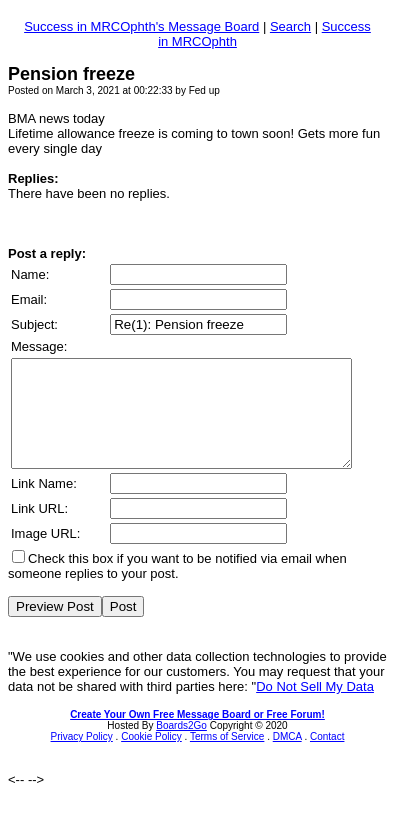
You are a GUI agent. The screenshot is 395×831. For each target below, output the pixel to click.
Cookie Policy (151, 757)
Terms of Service (227, 757)
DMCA (287, 757)
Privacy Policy (82, 757)
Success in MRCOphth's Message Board (141, 26)
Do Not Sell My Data (315, 707)
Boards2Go (181, 746)
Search (290, 26)
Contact (327, 757)
